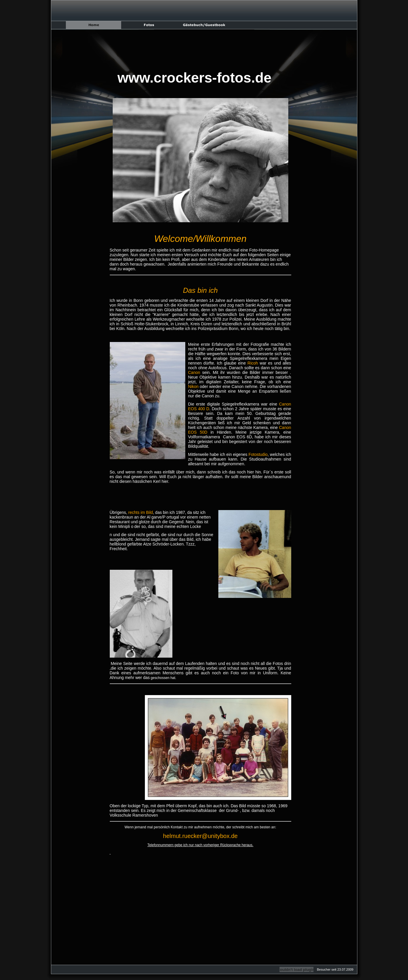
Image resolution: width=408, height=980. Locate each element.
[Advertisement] (200, 49)
